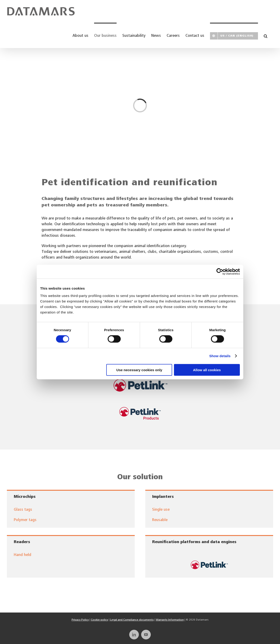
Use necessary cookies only (139, 370)
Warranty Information (170, 620)
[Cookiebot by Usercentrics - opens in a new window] (220, 272)
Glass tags (23, 510)
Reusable (160, 520)
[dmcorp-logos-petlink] (209, 557)
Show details (220, 356)
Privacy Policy (80, 620)
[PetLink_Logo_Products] (140, 409)
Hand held (22, 555)
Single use (161, 510)
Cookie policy (99, 620)
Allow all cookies (207, 370)
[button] (266, 35)
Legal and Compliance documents (132, 620)
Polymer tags (25, 520)
